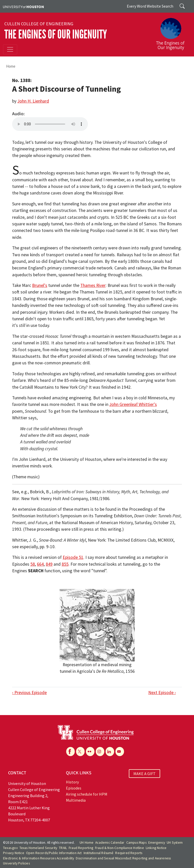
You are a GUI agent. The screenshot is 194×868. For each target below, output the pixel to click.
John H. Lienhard (33, 101)
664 (40, 564)
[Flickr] (90, 752)
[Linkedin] (110, 752)
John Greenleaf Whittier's (133, 404)
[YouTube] (120, 752)
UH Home (87, 843)
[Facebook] (70, 752)
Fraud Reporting (81, 848)
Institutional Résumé (99, 853)
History (72, 782)
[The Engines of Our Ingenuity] (172, 32)
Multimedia (76, 800)
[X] (80, 752)
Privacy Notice (14, 853)
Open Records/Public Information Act (54, 853)
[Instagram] (100, 752)
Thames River (93, 285)
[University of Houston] (23, 6)
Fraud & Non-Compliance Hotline (119, 848)
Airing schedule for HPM (87, 794)
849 (49, 564)
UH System (175, 843)
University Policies (16, 863)
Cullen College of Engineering (39, 24)
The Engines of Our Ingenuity (56, 34)
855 (65, 564)
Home (11, 66)
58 (33, 564)
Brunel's (40, 285)
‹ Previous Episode (29, 693)
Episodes (74, 788)
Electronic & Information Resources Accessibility (39, 858)
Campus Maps (136, 843)
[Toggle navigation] (10, 49)
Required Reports (129, 853)
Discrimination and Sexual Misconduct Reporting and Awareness (123, 858)
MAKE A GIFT (144, 774)
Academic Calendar (110, 843)
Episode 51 (73, 557)
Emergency (157, 843)
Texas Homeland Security (38, 848)
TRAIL (63, 848)
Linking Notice (156, 848)
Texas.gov (10, 848)
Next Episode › (162, 693)
